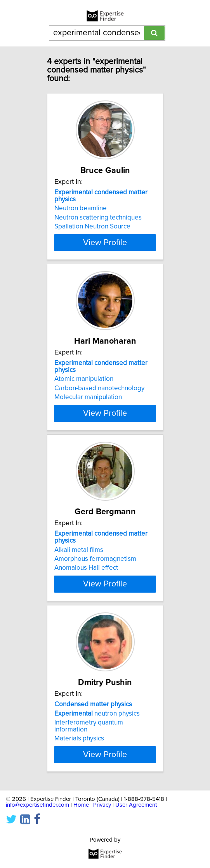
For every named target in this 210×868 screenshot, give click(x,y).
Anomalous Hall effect (86, 568)
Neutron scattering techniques (98, 218)
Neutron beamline (81, 208)
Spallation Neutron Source (92, 227)
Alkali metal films (79, 550)
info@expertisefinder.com (37, 805)
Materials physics (79, 738)
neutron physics (97, 713)
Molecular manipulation (88, 397)
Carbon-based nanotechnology (99, 388)
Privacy (102, 805)
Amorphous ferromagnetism (95, 559)
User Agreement (136, 805)
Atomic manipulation (84, 379)
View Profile (105, 242)
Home (81, 805)
